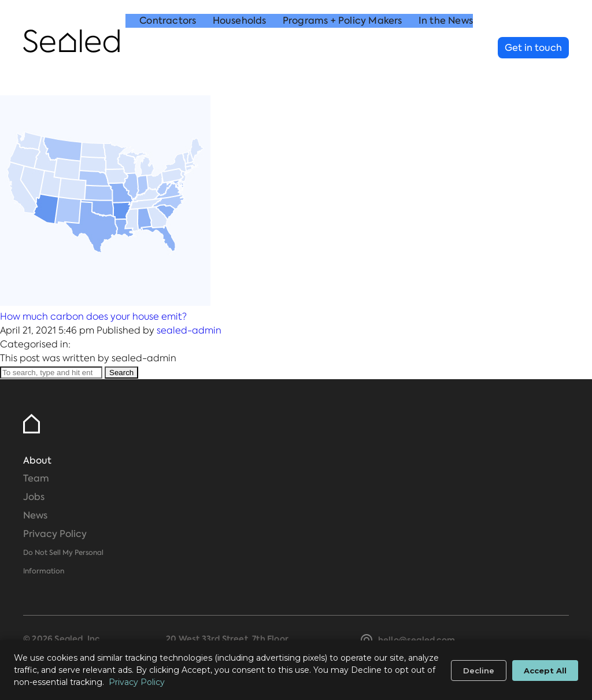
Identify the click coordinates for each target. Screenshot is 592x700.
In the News (446, 48)
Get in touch (533, 48)
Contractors (168, 48)
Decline (479, 671)
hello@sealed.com (417, 640)
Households (240, 48)
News (35, 515)
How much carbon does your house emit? (93, 316)
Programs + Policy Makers (343, 48)
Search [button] (121, 373)
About (37, 460)
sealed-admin (189, 330)
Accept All (545, 671)
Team (36, 478)
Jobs (34, 497)
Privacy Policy (55, 534)
